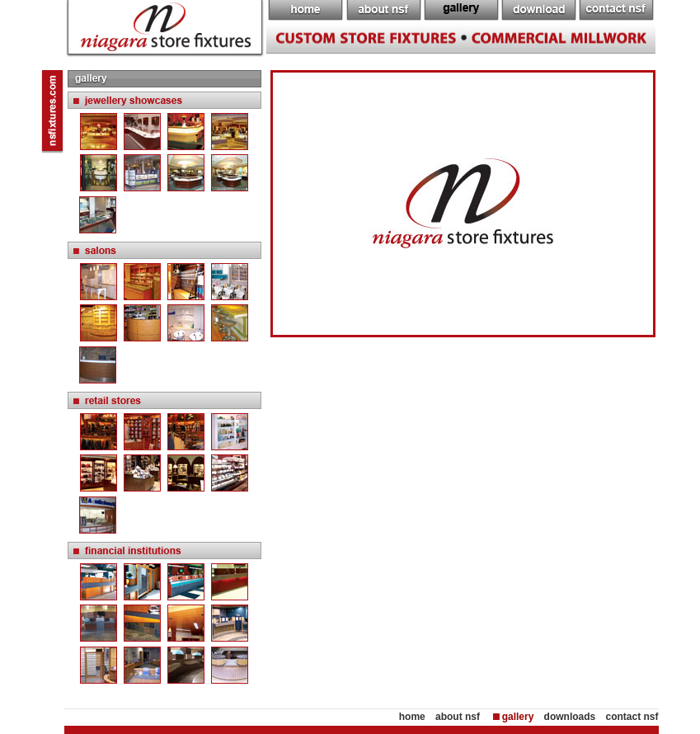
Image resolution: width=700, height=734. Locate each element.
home (412, 717)
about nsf (459, 717)
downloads (570, 717)
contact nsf (632, 717)
